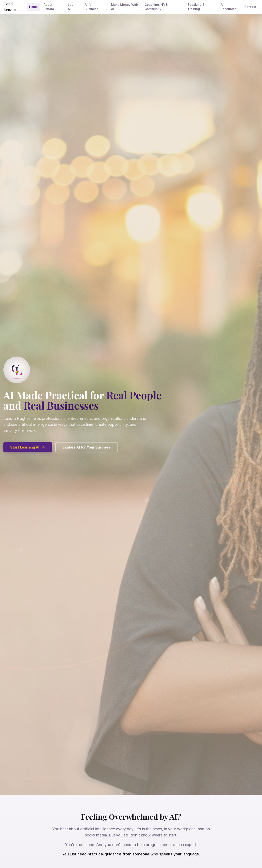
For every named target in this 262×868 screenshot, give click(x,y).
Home (33, 7)
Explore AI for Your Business (87, 450)
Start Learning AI (28, 450)
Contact (250, 7)
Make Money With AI (125, 7)
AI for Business (92, 7)
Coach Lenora (10, 7)
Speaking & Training (196, 7)
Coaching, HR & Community (156, 7)
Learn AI (72, 7)
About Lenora (49, 7)
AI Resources (229, 7)
